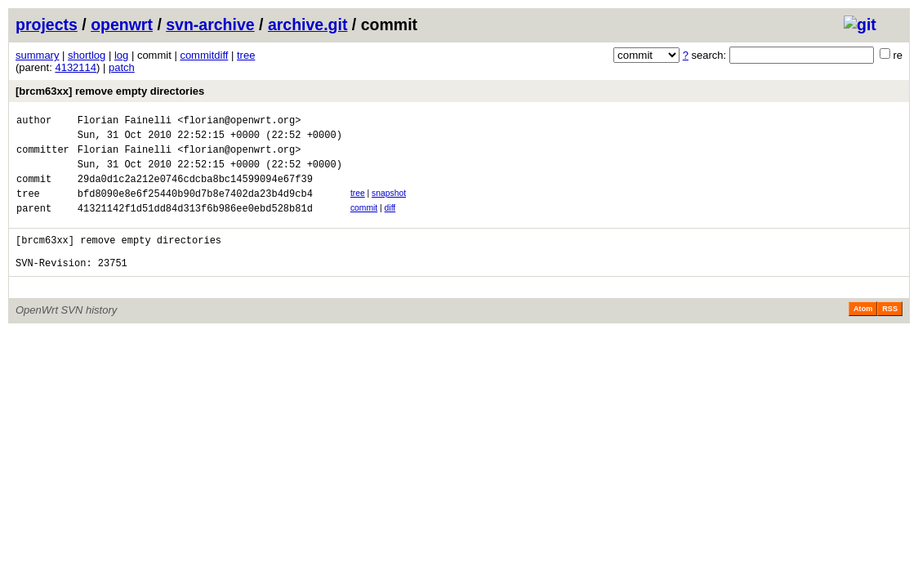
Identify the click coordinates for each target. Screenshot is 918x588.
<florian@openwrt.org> (239, 122)
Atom (863, 333)
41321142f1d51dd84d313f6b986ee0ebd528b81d (195, 225)
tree (246, 55)
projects (47, 24)
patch (122, 67)
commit (364, 223)
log (121, 55)
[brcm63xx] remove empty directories (110, 91)
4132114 (76, 67)
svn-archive (210, 24)
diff (390, 223)
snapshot (389, 205)
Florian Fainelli (125, 122)
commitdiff (204, 55)
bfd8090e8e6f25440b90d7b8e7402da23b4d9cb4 (195, 208)
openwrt (122, 24)
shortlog (87, 55)
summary (37, 55)
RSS (890, 333)
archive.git (308, 24)
